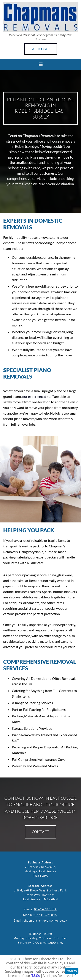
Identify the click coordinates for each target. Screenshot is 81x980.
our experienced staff (38, 396)
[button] (41, 49)
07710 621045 (46, 915)
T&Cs (36, 976)
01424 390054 (45, 909)
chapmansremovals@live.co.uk (45, 921)
